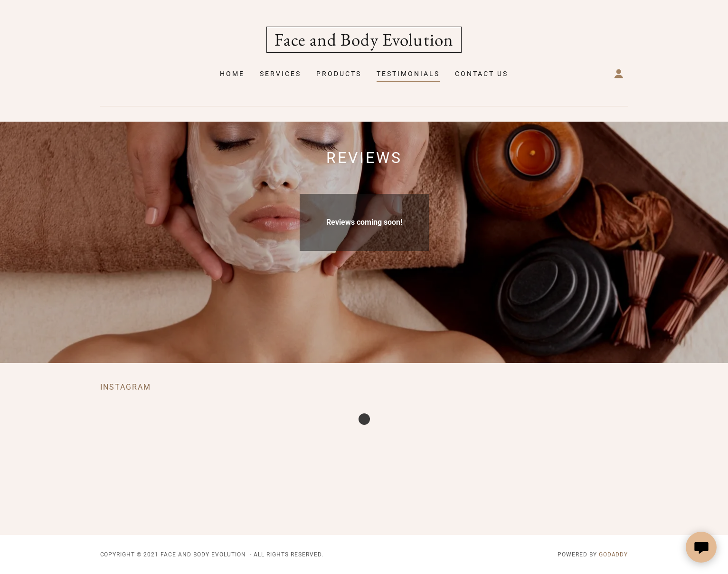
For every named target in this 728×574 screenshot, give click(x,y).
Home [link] (232, 74)
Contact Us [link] (482, 74)
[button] (619, 74)
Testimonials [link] (408, 74)
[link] (364, 43)
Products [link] (339, 74)
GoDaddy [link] (614, 555)
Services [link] (280, 74)
